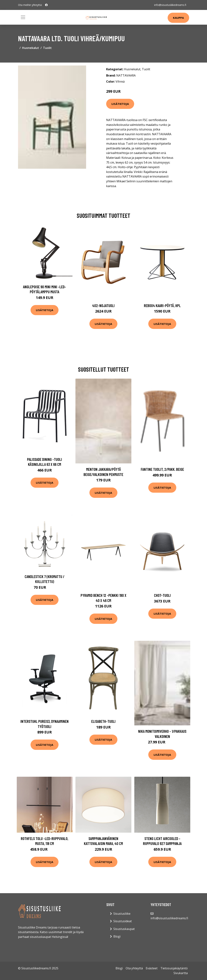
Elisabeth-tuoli (103, 721)
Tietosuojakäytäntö (174, 968)
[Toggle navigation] (23, 17)
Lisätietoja (120, 104)
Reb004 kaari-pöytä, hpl (162, 305)
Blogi (117, 936)
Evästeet (152, 968)
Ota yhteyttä (134, 968)
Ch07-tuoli (162, 595)
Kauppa (178, 18)
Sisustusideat (123, 921)
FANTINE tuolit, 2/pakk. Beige (162, 469)
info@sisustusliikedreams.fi (170, 5)
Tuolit (47, 48)
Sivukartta (181, 973)
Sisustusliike (122, 914)
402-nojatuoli (103, 305)
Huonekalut (31, 48)
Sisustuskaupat (124, 929)
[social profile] (46, 5)
